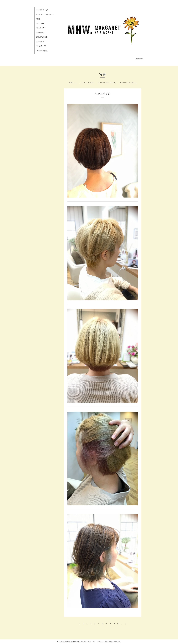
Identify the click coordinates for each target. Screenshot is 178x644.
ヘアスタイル (103, 94)
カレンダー (41, 28)
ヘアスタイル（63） (88, 82)
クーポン (40, 42)
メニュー (40, 23)
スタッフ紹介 (42, 51)
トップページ (42, 10)
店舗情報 (40, 33)
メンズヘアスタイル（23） (107, 82)
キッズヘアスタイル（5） (128, 82)
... (122, 624)
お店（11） (73, 82)
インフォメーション (45, 14)
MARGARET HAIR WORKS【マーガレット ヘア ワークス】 (83, 642)
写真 (38, 19)
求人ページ (41, 46)
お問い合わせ (42, 37)
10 (118, 624)
